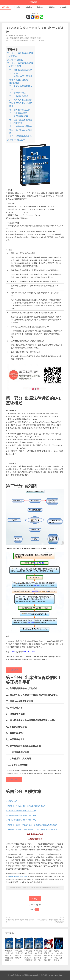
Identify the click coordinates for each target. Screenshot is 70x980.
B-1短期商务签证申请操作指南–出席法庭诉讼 (46, 888)
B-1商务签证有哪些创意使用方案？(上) (21, 811)
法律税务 (63, 7)
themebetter (33, 975)
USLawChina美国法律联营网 (19, 40)
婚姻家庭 (29, 7)
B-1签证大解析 (11, 801)
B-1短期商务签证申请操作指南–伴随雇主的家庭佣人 (50, 921)
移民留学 (6, 7)
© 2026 (11, 975)
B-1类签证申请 (15, 38)
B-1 (37, 910)
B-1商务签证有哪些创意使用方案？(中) (21, 816)
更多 (37, 905)
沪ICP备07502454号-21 (54, 975)
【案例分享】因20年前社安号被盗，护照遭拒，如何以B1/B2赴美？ (32, 825)
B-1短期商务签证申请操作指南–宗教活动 (20, 921)
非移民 (39, 38)
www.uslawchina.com (18, 877)
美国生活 (40, 7)
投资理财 (17, 7)
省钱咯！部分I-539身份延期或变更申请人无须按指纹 (59, 952)
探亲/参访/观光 (25, 38)
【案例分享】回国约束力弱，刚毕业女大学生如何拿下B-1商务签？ (31, 830)
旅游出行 (52, 7)
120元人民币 (14, 670)
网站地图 (44, 975)
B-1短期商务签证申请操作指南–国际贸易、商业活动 (39, 952)
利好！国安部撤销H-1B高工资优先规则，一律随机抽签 (49, 952)
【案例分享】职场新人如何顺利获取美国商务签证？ (26, 806)
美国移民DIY (35, 2)
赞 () (35, 899)
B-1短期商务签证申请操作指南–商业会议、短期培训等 (29, 952)
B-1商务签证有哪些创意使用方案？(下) (21, 820)
